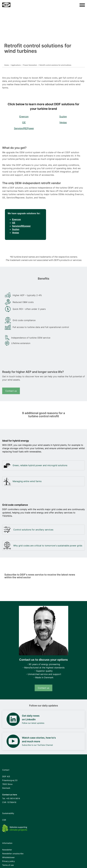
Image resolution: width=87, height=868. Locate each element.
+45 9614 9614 (13, 798)
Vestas (63, 123)
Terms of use (8, 865)
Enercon (24, 117)
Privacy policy (8, 861)
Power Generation (30, 65)
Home (7, 65)
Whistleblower (8, 857)
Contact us (11, 391)
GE (24, 123)
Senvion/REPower (24, 128)
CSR (4, 820)
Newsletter (7, 850)
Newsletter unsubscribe (13, 854)
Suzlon (63, 117)
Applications (16, 65)
